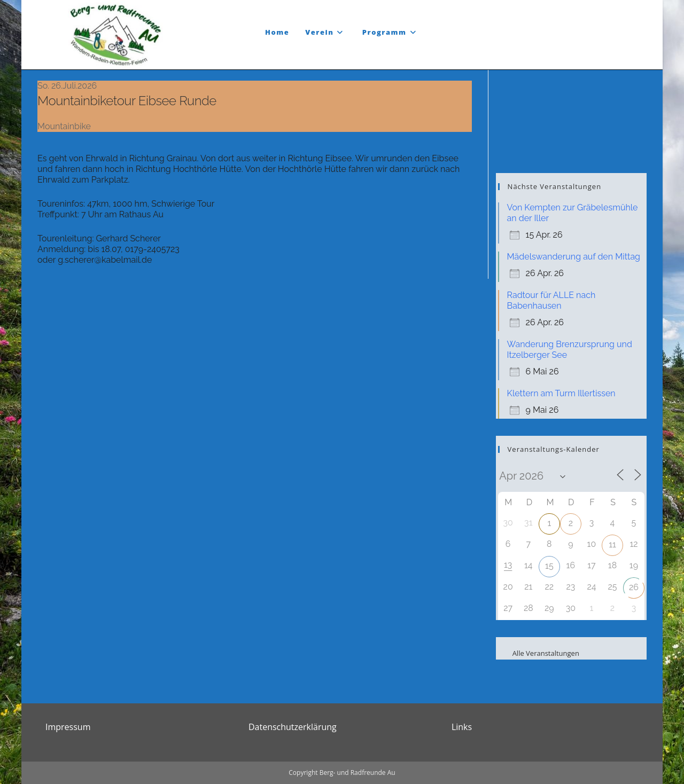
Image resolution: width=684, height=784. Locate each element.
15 (549, 566)
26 (634, 587)
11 (612, 544)
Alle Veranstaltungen (539, 653)
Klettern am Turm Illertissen (561, 393)
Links (462, 727)
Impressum (68, 727)
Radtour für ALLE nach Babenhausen (551, 300)
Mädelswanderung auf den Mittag (574, 257)
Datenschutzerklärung (293, 727)
